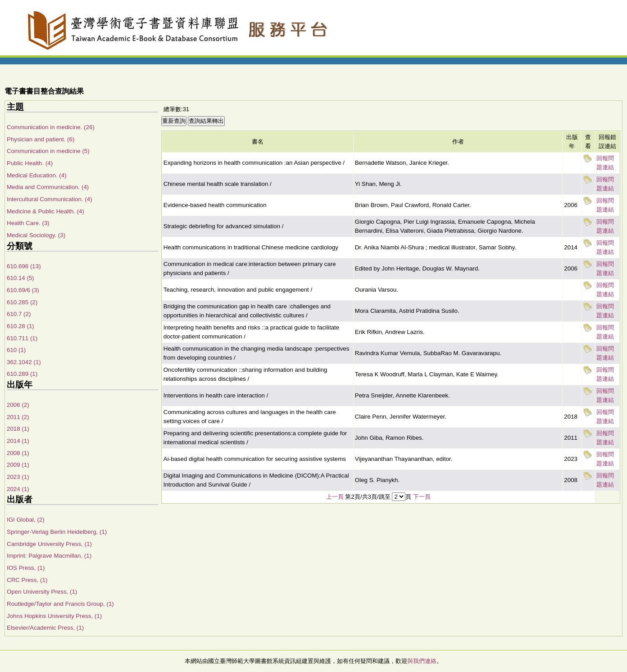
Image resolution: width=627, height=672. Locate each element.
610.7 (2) (19, 314)
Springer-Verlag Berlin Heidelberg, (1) (57, 532)
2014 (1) (18, 441)
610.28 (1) (20, 326)
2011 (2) (18, 417)
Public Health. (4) (30, 163)
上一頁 (335, 497)
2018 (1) (18, 429)
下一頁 (422, 497)
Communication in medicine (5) (48, 151)
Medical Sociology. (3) (36, 235)
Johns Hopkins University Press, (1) (54, 616)
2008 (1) (18, 453)
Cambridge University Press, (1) (49, 544)
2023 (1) (18, 477)
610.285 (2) (22, 302)
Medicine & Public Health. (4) (45, 211)
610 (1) (16, 350)
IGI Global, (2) (26, 520)
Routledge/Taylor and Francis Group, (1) (60, 604)
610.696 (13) (24, 266)
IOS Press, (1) (26, 568)
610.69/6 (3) (23, 290)
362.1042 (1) (24, 362)
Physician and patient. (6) (41, 139)
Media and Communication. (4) (48, 187)
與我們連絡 (422, 661)
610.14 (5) (20, 278)
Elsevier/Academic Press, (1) (45, 628)
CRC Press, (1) (27, 580)
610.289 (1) (22, 374)
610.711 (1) (22, 338)
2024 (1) (18, 489)
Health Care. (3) (28, 223)
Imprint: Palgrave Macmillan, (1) (49, 556)
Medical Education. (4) (37, 175)
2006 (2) (18, 405)
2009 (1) (18, 465)
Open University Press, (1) (42, 592)
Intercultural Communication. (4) (50, 199)
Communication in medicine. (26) (51, 127)
